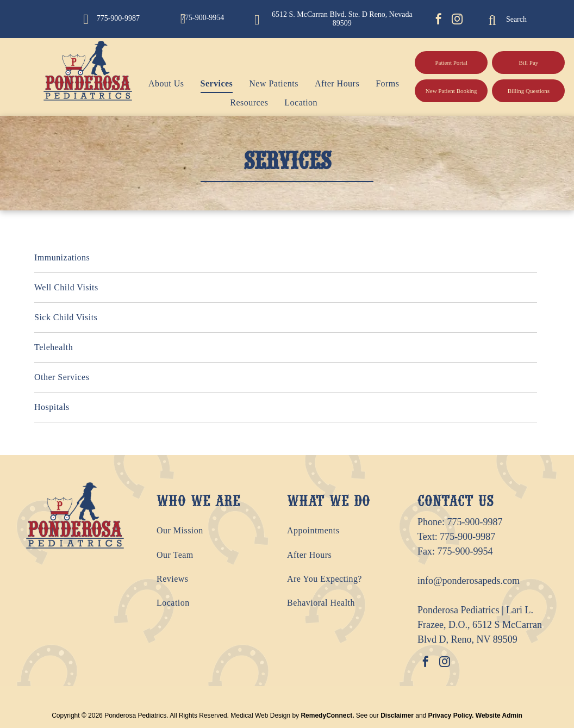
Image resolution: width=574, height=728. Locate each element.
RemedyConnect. (327, 715)
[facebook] (439, 20)
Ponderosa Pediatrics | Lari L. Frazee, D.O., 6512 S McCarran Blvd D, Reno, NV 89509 (480, 625)
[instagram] (457, 20)
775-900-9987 (475, 522)
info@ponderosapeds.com (469, 581)
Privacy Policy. (451, 715)
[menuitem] (158, 84)
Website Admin (499, 715)
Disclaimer (397, 715)
